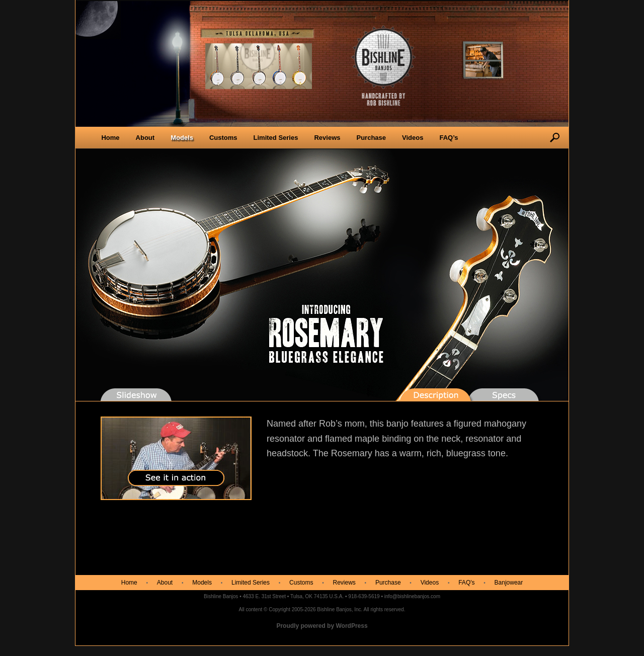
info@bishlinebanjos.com (412, 596)
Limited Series (276, 138)
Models (182, 138)
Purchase (371, 138)
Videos (413, 138)
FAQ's (466, 583)
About (145, 138)
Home (110, 138)
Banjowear (509, 583)
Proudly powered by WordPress (322, 626)
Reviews (327, 138)
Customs (223, 138)
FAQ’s (449, 138)
